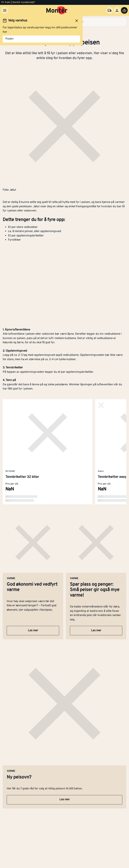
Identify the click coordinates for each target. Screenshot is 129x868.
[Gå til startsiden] (57, 10)
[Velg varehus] (110, 10)
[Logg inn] (117, 10)
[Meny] (5, 10)
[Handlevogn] (124, 10)
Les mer (33, 631)
